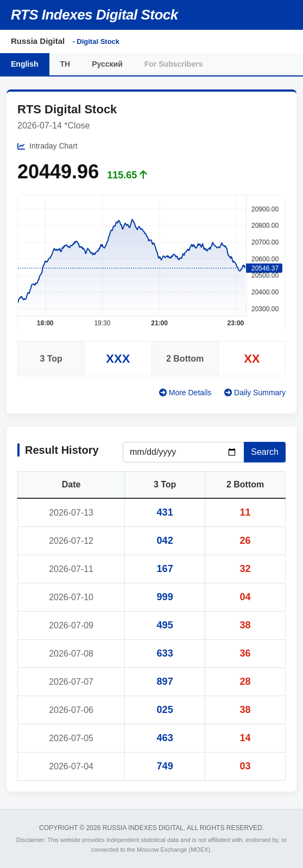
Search (265, 452)
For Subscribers (173, 64)
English (25, 64)
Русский (107, 64)
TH (65, 64)
